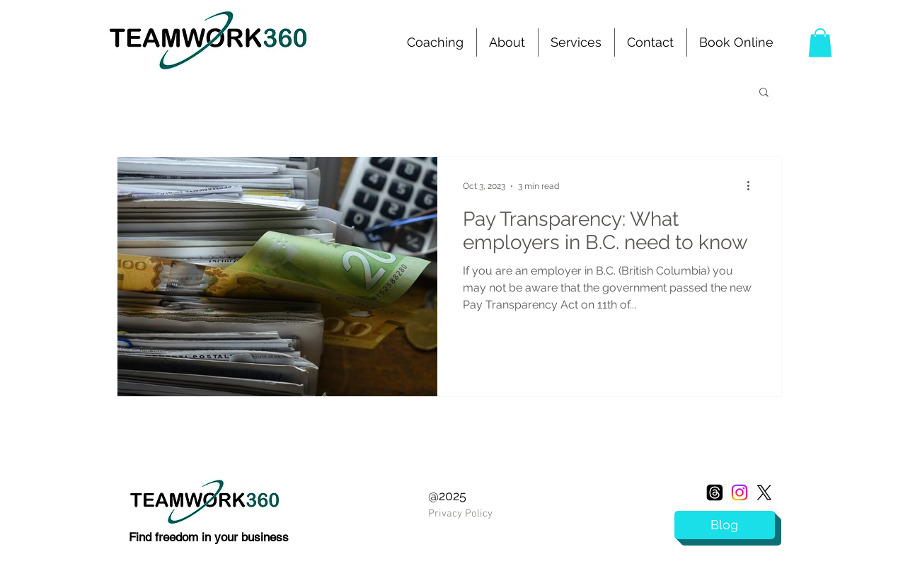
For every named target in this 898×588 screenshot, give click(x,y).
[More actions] (754, 186)
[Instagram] (739, 492)
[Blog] (725, 525)
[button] (576, 42)
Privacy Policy (460, 514)
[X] (764, 492)
